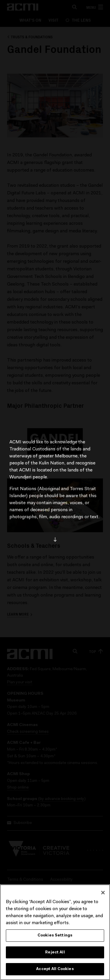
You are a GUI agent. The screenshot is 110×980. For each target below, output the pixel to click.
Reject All (55, 952)
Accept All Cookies (55, 969)
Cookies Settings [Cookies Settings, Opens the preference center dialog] (55, 935)
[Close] (103, 893)
